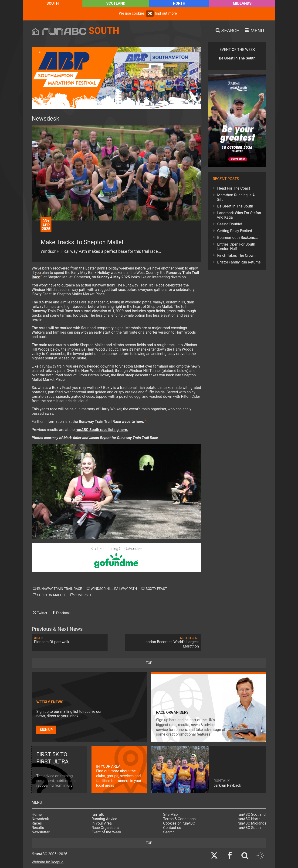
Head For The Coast (234, 188)
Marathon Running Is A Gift (236, 197)
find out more (166, 13)
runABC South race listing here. (102, 430)
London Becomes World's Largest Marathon (163, 642)
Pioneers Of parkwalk (70, 640)
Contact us (172, 828)
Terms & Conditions (179, 819)
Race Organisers (105, 828)
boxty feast (154, 589)
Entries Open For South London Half (236, 247)
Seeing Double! (230, 224)
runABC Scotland (252, 814)
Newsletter (41, 832)
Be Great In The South (235, 206)
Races (37, 823)
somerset (81, 595)
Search (169, 832)
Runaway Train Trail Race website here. (111, 422)
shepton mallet (49, 595)
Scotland (116, 3)
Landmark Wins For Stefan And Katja (239, 215)
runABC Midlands (252, 823)
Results (38, 828)
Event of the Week (106, 832)
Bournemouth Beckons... (237, 238)
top (149, 663)
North (179, 3)
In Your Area (102, 823)
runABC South (249, 828)
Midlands (242, 3)
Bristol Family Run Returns (239, 262)
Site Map (171, 814)
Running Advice (104, 819)
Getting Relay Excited (235, 231)
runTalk (98, 814)
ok (150, 14)
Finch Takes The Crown (236, 255)
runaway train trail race (58, 589)
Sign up (46, 730)
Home (37, 814)
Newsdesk (40, 819)
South (53, 3)
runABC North (249, 819)
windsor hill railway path (112, 589)
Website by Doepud (48, 862)
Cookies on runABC (179, 823)
